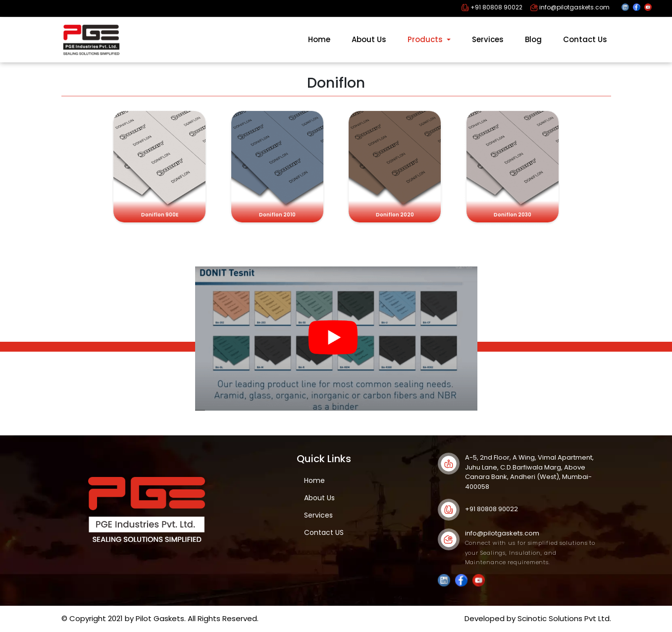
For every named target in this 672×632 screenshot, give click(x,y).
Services (488, 39)
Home (319, 39)
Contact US (324, 532)
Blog (533, 39)
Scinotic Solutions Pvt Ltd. (564, 618)
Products (426, 39)
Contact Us (585, 39)
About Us (369, 39)
